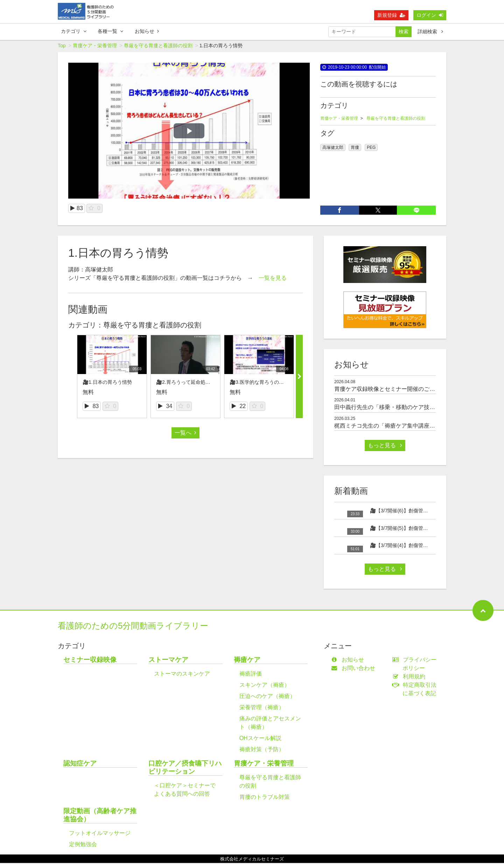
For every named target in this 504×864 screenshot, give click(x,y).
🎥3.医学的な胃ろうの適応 (259, 383)
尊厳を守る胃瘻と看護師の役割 (158, 47)
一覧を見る (273, 279)
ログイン (430, 15)
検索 (404, 32)
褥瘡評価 (251, 675)
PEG (371, 148)
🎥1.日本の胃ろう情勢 (107, 383)
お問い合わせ (355, 669)
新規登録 (391, 15)
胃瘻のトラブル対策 (265, 798)
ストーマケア (168, 661)
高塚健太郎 (333, 148)
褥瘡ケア (247, 661)
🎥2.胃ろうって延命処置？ (186, 383)
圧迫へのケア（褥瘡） (267, 697)
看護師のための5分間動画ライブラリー (133, 627)
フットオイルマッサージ (100, 834)
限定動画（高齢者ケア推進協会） (100, 816)
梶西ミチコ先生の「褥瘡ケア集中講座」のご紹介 (396, 427)
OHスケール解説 (260, 739)
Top (62, 47)
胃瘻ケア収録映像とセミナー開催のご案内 (387, 390)
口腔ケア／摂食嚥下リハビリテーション (185, 768)
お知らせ (147, 31)
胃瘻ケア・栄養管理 (95, 47)
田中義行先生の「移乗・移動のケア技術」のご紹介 (399, 408)
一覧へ (185, 434)
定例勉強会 (83, 845)
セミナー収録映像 (90, 661)
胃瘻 (355, 148)
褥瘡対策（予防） (262, 750)
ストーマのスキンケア (182, 675)
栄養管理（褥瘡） (262, 708)
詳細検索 (430, 32)
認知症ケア (80, 764)
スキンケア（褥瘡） (265, 686)
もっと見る (385, 446)
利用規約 (410, 678)
